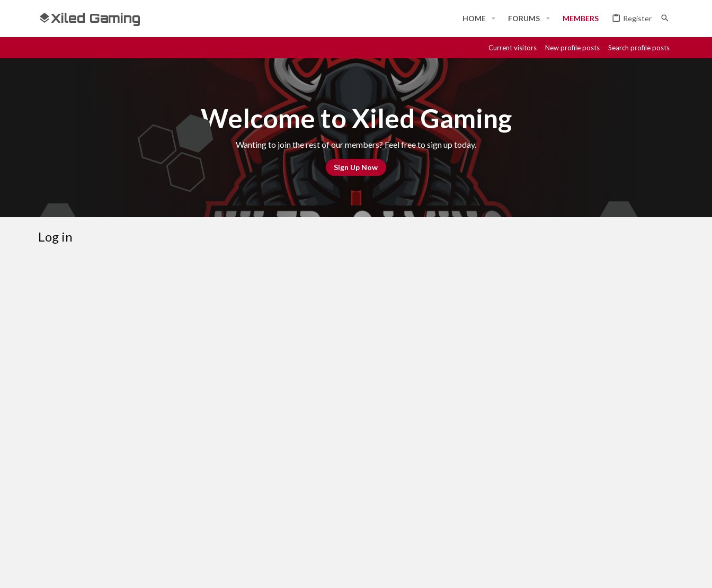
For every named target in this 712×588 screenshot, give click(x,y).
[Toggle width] (50, 533)
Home (630, 533)
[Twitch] (629, 571)
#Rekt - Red (97, 533)
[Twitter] (648, 571)
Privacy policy (564, 533)
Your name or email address (192, 318)
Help (604, 533)
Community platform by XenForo (147, 571)
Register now (395, 445)
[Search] (665, 18)
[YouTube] (667, 571)
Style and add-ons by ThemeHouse (322, 571)
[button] (493, 19)
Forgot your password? (294, 365)
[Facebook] (572, 571)
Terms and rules (503, 533)
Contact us (447, 533)
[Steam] (610, 571)
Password (221, 351)
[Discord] (591, 571)
